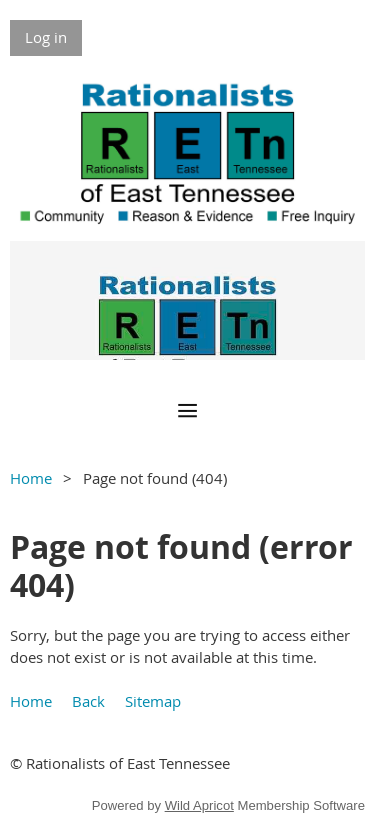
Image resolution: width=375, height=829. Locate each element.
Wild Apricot (199, 805)
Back (88, 701)
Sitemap (153, 701)
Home (31, 478)
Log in (46, 37)
